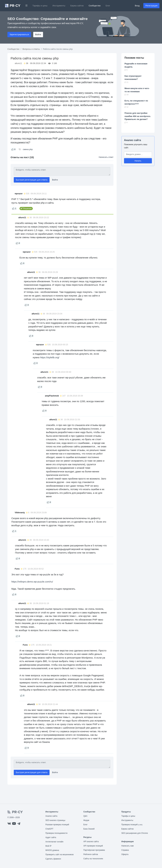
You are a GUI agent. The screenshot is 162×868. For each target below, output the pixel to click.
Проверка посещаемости (56, 833)
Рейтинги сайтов (91, 854)
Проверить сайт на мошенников (59, 855)
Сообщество (95, 6)
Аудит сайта (51, 837)
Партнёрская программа (94, 850)
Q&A (85, 816)
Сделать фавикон (53, 859)
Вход (137, 6)
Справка (125, 850)
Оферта (125, 854)
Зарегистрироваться (19, 34)
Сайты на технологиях (93, 859)
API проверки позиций (93, 846)
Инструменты (59, 6)
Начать (138, 161)
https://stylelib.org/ (50, 357)
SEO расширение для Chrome (135, 833)
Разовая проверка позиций (57, 825)
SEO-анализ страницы (55, 820)
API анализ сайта (91, 842)
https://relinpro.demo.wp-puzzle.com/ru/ (32, 582)
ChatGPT (49, 829)
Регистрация (151, 6)
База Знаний (89, 829)
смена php (28, 149)
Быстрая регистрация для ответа (32, 180)
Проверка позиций (132, 825)
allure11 (18, 63)
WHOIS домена (52, 850)
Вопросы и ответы (31, 49)
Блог (108, 6)
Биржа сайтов (77, 6)
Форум (86, 820)
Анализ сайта (132, 140)
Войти (38, 34)
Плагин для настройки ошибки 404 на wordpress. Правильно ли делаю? (138, 116)
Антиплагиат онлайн (54, 842)
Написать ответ (106, 157)
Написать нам (128, 846)
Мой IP (48, 846)
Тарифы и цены (40, 6)
